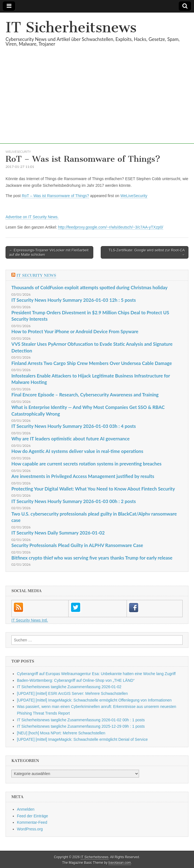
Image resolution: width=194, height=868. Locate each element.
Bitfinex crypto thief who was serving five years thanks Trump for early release (92, 558)
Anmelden (26, 809)
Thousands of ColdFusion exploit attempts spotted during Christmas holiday (90, 287)
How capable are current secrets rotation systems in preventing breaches (86, 464)
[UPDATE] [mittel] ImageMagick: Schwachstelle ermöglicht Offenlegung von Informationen (94, 700)
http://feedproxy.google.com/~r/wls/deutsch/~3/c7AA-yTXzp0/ (111, 227)
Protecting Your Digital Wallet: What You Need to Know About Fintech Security (93, 489)
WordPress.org (30, 829)
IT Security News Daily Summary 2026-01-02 (58, 533)
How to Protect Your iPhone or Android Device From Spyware (75, 331)
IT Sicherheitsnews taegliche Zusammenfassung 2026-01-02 (69, 687)
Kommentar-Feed (32, 822)
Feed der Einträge (32, 816)
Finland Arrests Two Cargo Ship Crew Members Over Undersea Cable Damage (92, 363)
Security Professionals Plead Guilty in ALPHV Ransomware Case (77, 545)
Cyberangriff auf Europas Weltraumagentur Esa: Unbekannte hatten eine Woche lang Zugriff (96, 674)
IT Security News (36, 275)
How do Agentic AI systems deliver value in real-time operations (77, 451)
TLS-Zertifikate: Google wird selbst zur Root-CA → (147, 252)
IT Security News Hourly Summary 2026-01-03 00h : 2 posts (74, 501)
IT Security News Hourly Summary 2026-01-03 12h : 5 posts (74, 300)
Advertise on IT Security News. (32, 217)
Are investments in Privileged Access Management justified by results (83, 476)
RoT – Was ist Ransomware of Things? (55, 196)
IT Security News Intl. (30, 620)
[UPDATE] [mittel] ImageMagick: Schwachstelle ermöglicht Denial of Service (82, 739)
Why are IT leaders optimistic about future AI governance (70, 439)
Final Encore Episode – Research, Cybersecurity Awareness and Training (85, 395)
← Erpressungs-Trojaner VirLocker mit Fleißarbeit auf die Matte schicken (49, 252)
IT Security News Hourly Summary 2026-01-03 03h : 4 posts (74, 426)
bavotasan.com (120, 863)
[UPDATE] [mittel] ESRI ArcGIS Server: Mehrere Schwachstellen (72, 693)
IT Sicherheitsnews (71, 27)
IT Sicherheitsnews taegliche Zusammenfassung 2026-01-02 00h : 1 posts (81, 720)
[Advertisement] (97, 105)
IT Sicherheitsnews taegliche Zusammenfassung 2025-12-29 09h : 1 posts (81, 726)
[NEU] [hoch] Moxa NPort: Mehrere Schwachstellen (61, 733)
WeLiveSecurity (18, 152)
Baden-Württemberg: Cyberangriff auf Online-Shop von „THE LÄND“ (76, 680)
